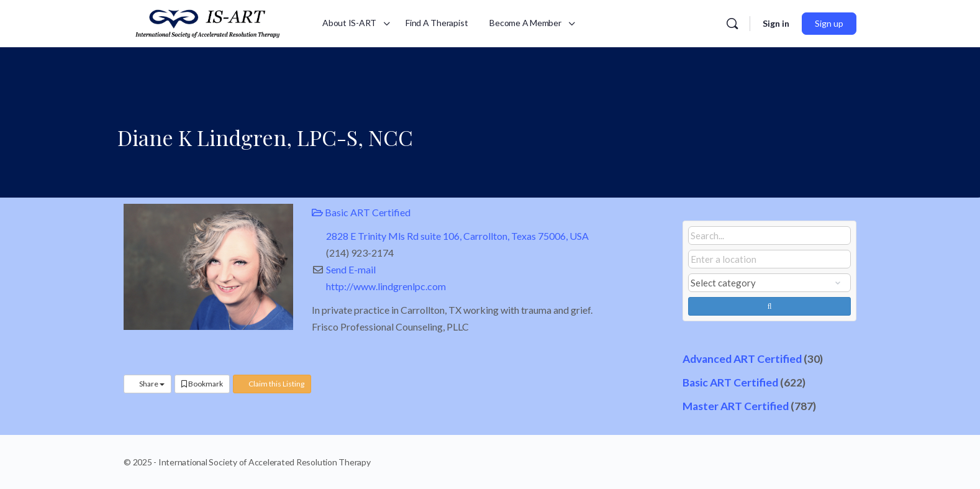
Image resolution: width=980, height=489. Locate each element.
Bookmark (202, 384)
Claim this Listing (272, 384)
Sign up (829, 23)
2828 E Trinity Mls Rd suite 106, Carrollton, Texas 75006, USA (457, 236)
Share (147, 384)
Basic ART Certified (361, 212)
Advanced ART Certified (742, 359)
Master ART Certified (736, 406)
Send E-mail (351, 269)
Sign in (776, 23)
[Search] (732, 24)
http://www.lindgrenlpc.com (386, 286)
